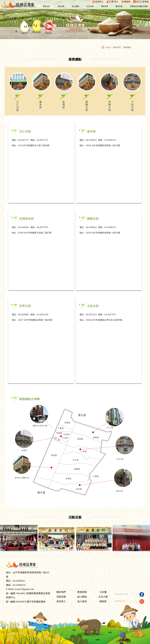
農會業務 (83, 588)
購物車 (127, 2)
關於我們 (63, 588)
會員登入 (99, 2)
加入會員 (83, 597)
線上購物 (83, 593)
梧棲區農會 (57, 642)
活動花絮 (63, 593)
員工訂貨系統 (142, 2)
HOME (108, 47)
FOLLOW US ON (121, 590)
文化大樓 (103, 593)
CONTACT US (120, 597)
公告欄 (103, 588)
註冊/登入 (114, 2)
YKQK (88, 642)
